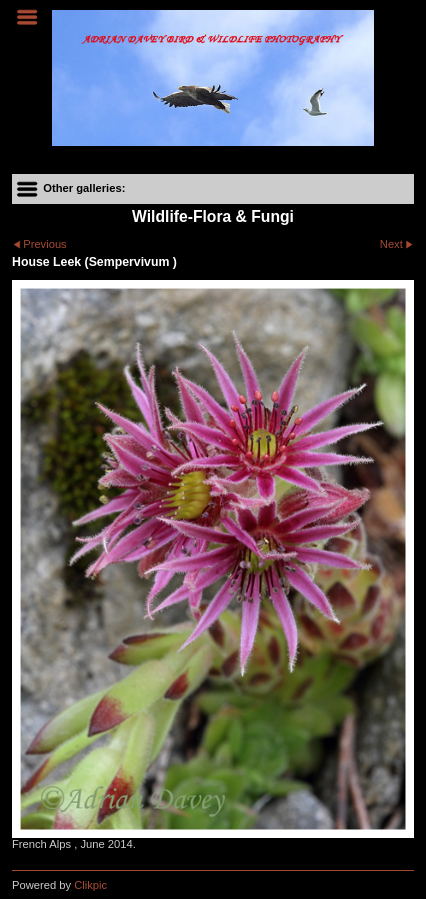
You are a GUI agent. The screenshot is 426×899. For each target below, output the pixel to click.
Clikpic (90, 885)
